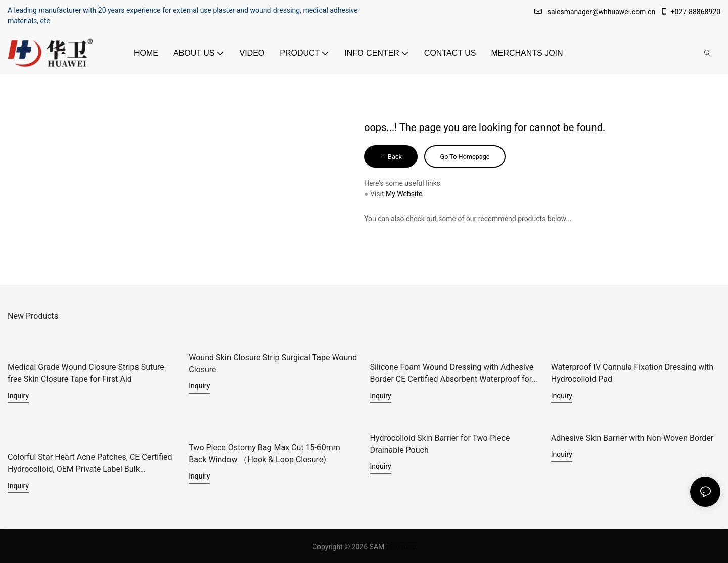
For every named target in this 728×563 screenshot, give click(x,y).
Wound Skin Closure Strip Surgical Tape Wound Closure (273, 364)
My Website (404, 195)
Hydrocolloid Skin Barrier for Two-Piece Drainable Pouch (440, 443)
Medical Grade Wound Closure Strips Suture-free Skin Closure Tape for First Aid (87, 373)
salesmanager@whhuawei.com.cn (596, 12)
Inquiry (18, 396)
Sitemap (403, 545)
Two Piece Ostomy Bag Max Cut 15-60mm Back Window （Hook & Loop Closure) (264, 452)
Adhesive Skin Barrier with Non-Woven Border (632, 437)
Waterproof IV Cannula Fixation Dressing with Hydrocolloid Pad (632, 373)
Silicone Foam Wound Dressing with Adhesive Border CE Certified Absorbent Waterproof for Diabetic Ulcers (452, 374)
